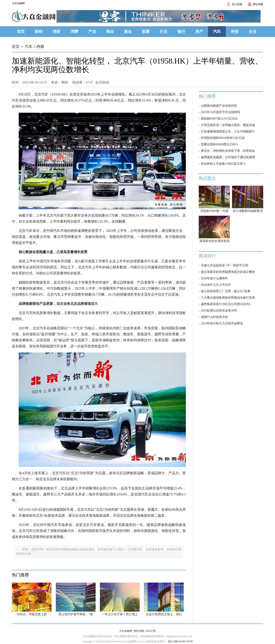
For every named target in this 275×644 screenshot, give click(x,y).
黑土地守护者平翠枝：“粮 (76, 614)
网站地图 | (140, 631)
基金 (128, 32)
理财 (57, 32)
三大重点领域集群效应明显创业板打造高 (228, 298)
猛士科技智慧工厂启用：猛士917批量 (226, 291)
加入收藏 (234, 4)
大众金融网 (18, 3)
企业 (253, 32)
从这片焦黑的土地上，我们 (164, 614)
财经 (39, 32)
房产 (199, 32)
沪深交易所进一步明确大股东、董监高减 (228, 125)
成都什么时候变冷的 (214, 317)
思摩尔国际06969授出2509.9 (219, 144)
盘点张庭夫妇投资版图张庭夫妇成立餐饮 (228, 272)
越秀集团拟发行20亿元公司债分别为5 (226, 304)
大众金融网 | (126, 631)
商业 (110, 32)
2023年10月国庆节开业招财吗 (220, 112)
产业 (92, 32)
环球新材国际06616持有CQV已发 (223, 138)
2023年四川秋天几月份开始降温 (222, 323)
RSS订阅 (151, 631)
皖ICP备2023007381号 (180, 641)
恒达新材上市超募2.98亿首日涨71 (223, 164)
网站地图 (255, 4)
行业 (163, 32)
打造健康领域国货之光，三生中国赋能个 (228, 131)
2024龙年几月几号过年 (216, 285)
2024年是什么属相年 (214, 278)
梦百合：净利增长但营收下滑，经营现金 (228, 151)
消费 (74, 32)
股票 (146, 32)
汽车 (217, 32)
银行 (181, 32)
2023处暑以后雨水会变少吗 (219, 311)
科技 (235, 32)
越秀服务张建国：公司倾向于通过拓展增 (228, 157)
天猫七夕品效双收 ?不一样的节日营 (225, 265)
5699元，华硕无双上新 (32, 614)
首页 (21, 32)
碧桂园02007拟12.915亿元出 (219, 119)
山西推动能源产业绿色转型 (219, 106)
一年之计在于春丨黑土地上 (120, 614)
